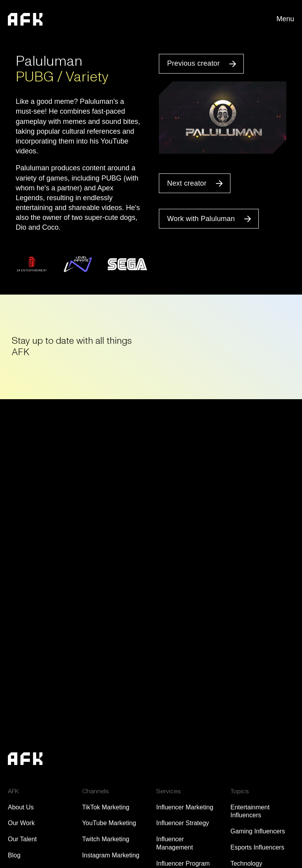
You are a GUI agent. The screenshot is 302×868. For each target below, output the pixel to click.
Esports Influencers (257, 847)
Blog (14, 855)
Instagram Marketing (111, 855)
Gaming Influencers (258, 831)
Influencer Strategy (182, 823)
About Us (21, 807)
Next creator (187, 183)
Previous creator (193, 63)
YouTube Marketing (109, 823)
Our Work (21, 823)
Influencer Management (174, 843)
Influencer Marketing (185, 807)
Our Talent (22, 839)
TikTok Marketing (106, 807)
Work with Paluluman (201, 219)
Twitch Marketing (106, 839)
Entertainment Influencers (250, 811)
